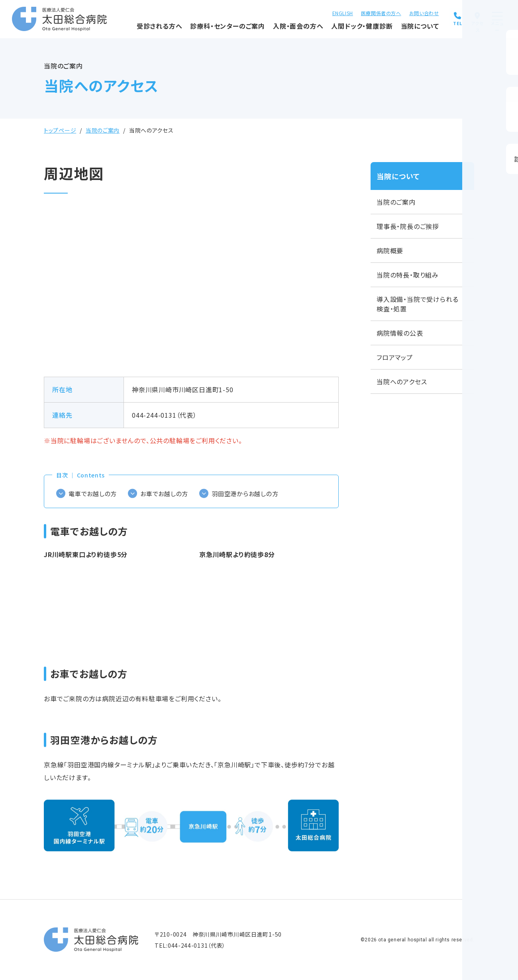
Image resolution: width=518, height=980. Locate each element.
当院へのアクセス (402, 381)
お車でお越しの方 (169, 493)
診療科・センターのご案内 (199, 30)
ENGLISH (317, 12)
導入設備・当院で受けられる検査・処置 (417, 304)
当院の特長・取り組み (408, 275)
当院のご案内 (103, 130)
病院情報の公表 (400, 333)
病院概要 (390, 250)
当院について (391, 30)
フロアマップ (395, 357)
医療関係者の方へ (356, 12)
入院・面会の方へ (269, 30)
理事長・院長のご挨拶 (408, 226)
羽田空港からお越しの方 (254, 493)
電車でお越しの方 (94, 493)
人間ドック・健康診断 (333, 30)
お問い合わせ (398, 12)
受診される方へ (131, 30)
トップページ (60, 130)
